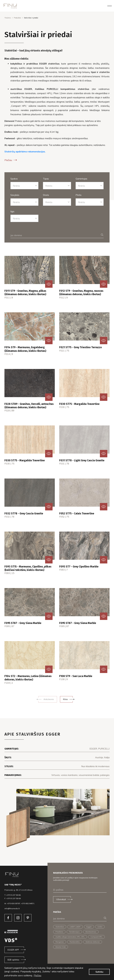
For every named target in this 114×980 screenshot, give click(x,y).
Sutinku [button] (99, 972)
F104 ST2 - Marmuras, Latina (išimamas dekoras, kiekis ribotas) (28, 678)
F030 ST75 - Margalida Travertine (79, 404)
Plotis (79, 195)
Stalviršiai (60, 927)
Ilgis (12, 211)
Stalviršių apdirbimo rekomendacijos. (25, 152)
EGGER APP (13, 950)
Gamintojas (81, 179)
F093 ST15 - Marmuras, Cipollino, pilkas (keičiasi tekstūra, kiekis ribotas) (28, 568)
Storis (46, 195)
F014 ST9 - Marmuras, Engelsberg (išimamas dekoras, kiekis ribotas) (25, 349)
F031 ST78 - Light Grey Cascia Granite (82, 460)
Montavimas (91, 932)
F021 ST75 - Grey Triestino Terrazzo (81, 347)
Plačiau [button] (37, 975)
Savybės (15, 195)
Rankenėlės (75, 942)
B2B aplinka (13, 960)
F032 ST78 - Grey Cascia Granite (24, 513)
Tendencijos (74, 932)
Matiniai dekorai (93, 942)
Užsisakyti (61, 899)
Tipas (46, 179)
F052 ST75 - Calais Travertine (77, 513)
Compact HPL (96, 937)
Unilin (100, 927)
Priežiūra (59, 932)
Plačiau (11, 160)
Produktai (17, 18)
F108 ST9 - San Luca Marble (76, 676)
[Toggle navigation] (110, 6)
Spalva (14, 179)
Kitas (65, 699)
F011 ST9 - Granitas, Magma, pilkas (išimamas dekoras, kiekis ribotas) (25, 293)
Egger (89, 927)
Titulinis (8, 18)
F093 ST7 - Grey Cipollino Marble (79, 567)
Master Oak (61, 947)
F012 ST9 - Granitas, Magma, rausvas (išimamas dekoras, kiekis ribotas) (81, 293)
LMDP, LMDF (75, 927)
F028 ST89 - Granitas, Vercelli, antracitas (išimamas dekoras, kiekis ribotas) (29, 406)
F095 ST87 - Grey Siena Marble (23, 623)
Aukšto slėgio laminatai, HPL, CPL (70, 937)
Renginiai (60, 942)
